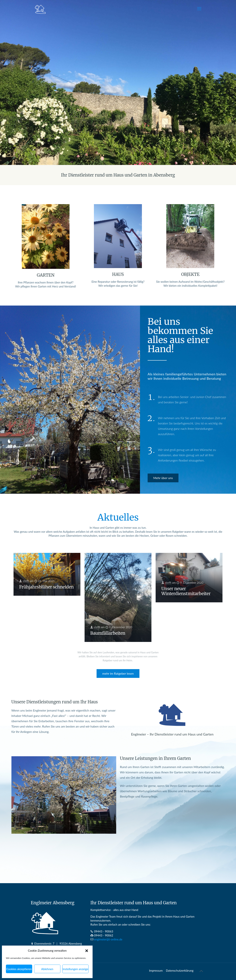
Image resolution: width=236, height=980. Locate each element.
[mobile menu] (199, 9)
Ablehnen (47, 969)
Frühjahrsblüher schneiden (46, 587)
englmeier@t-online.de (108, 939)
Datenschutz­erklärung (180, 970)
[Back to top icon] (201, 971)
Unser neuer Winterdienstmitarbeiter (186, 591)
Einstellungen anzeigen (75, 969)
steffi (26, 581)
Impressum (156, 970)
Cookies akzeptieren (19, 969)
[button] (87, 951)
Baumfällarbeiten (108, 633)
